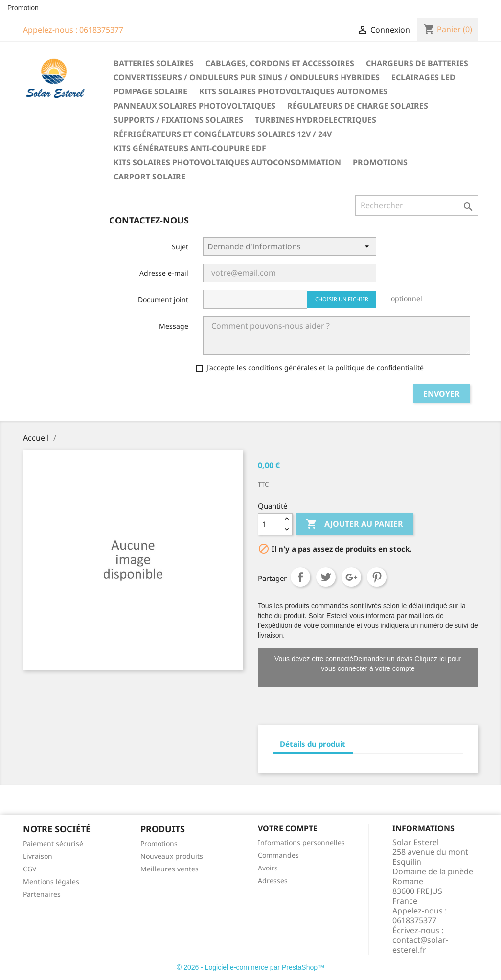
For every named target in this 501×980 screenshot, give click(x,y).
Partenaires (42, 894)
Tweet (326, 577)
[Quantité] (270, 524)
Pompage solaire (150, 91)
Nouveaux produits (172, 856)
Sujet (180, 247)
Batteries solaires (154, 63)
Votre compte (288, 828)
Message (174, 326)
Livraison (38, 856)
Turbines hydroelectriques (316, 120)
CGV (30, 869)
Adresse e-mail (164, 273)
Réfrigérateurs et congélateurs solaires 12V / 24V (223, 134)
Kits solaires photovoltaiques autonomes (293, 91)
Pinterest (377, 577)
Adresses (273, 880)
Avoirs (268, 868)
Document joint (163, 300)
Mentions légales (51, 881)
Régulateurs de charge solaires (358, 106)
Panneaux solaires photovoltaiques (194, 106)
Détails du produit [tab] (313, 744)
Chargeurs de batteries (417, 63)
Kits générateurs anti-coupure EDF (190, 148)
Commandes (278, 855)
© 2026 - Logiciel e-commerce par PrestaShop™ (250, 967)
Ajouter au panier (354, 524)
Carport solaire (149, 177)
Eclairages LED (423, 77)
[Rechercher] (417, 205)
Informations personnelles (301, 842)
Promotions (380, 162)
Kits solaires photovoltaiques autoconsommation (227, 162)
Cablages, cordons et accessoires (280, 63)
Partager (300, 577)
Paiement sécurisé (53, 843)
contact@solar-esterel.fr (420, 945)
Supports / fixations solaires (178, 120)
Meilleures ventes (170, 869)
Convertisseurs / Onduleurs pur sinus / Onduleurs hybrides (247, 77)
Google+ (351, 577)
